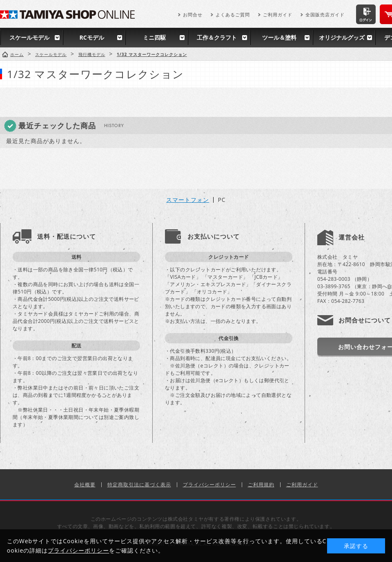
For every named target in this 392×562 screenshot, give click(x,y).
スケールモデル (29, 37)
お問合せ (193, 15)
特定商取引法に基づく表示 (139, 485)
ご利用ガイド (278, 15)
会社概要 (85, 485)
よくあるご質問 (233, 15)
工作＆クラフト (217, 37)
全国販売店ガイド (325, 15)
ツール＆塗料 (279, 37)
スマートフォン (188, 200)
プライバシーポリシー (209, 485)
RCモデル (91, 37)
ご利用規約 (261, 485)
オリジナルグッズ (342, 37)
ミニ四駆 (154, 37)
